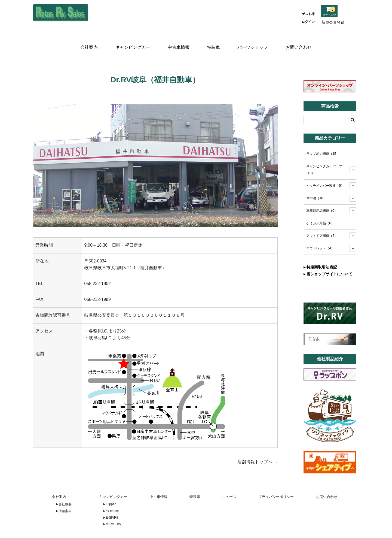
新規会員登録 (333, 22)
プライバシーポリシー (276, 480)
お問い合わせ (300, 40)
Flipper (111, 488)
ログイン (308, 22)
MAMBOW (113, 508)
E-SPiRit (112, 501)
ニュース (229, 480)
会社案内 (88, 40)
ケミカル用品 (320, 207)
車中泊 (316, 182)
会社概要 (65, 488)
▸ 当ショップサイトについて (328, 258)
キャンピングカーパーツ (324, 153)
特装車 (214, 40)
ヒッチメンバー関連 (325, 169)
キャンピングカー (132, 40)
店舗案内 (65, 494)
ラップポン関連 (323, 137)
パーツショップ (254, 40)
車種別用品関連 (322, 194)
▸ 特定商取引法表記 (320, 251)
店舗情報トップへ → (258, 445)
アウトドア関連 (322, 219)
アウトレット (320, 232)
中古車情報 (178, 40)
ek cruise (112, 494)
